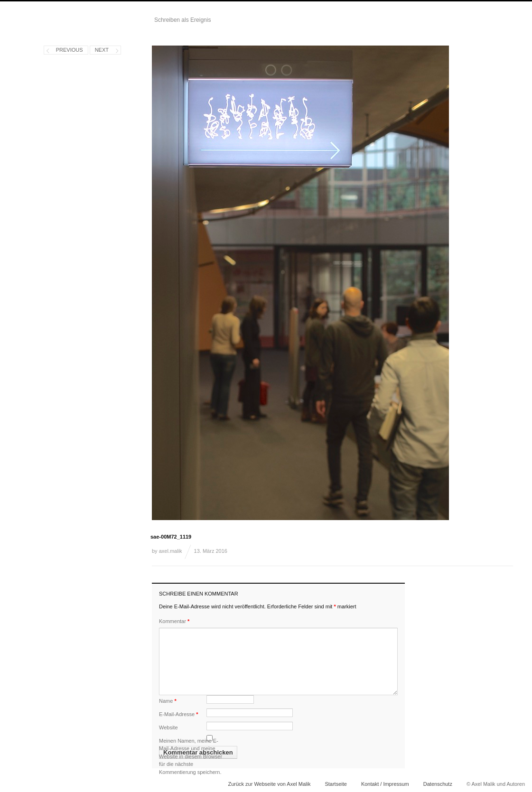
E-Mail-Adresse (179, 714)
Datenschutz (438, 784)
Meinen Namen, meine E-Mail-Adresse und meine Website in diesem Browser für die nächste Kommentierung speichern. (191, 756)
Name (168, 701)
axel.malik (171, 551)
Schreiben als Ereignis (182, 20)
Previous (70, 50)
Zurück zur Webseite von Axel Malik (269, 784)
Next (102, 50)
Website (168, 727)
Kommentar (174, 621)
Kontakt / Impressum (385, 784)
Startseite (336, 784)
